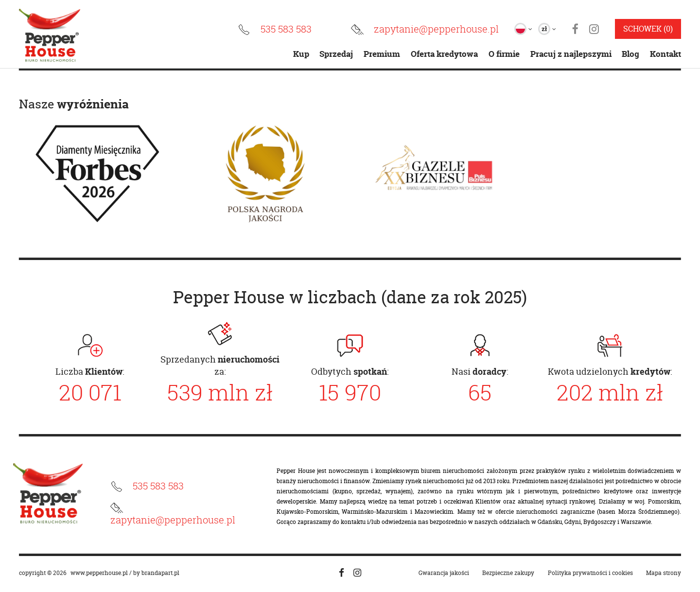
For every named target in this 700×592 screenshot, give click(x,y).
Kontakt (665, 54)
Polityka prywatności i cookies (590, 573)
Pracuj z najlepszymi (571, 54)
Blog (630, 54)
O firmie (504, 54)
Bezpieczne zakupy (508, 573)
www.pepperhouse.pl (99, 573)
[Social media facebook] (341, 573)
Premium (382, 54)
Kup (301, 54)
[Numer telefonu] (274, 30)
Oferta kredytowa (444, 54)
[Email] (425, 30)
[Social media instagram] (357, 573)
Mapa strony (664, 573)
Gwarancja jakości (444, 573)
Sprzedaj (336, 54)
